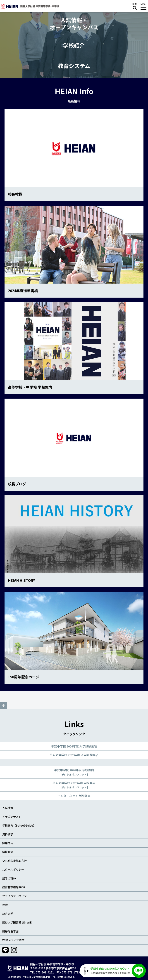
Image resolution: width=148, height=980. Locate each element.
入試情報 (8, 808)
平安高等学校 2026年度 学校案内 (74, 785)
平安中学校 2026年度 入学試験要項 (74, 746)
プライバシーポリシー (16, 896)
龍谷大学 (8, 913)
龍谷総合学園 (10, 931)
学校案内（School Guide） (19, 825)
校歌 (5, 905)
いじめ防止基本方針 (14, 861)
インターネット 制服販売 (74, 796)
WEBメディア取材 (13, 940)
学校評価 (8, 852)
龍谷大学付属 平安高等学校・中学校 (30, 6)
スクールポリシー (13, 869)
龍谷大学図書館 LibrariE (17, 922)
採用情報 (8, 843)
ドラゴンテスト (12, 817)
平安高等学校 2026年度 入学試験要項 (74, 755)
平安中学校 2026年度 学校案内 (74, 772)
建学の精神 (9, 878)
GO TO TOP (4, 705)
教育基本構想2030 (14, 887)
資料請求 (8, 834)
